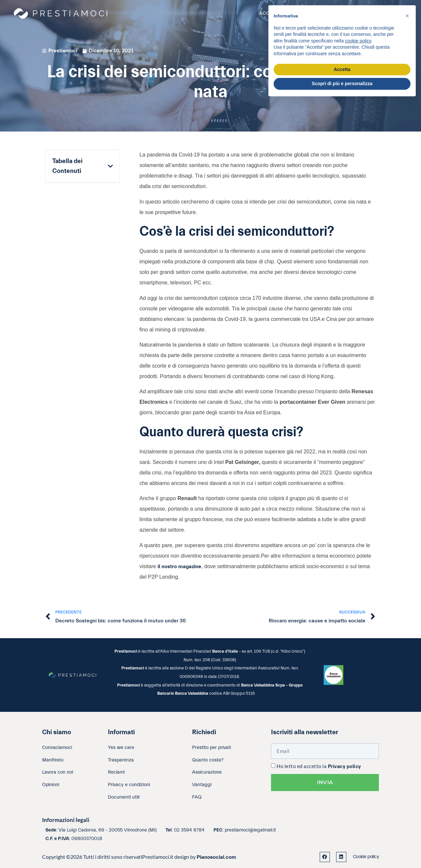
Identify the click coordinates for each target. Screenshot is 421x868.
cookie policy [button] (358, 41)
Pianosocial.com (216, 857)
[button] (110, 166)
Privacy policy (345, 767)
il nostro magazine (179, 567)
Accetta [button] (342, 69)
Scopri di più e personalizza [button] (342, 84)
